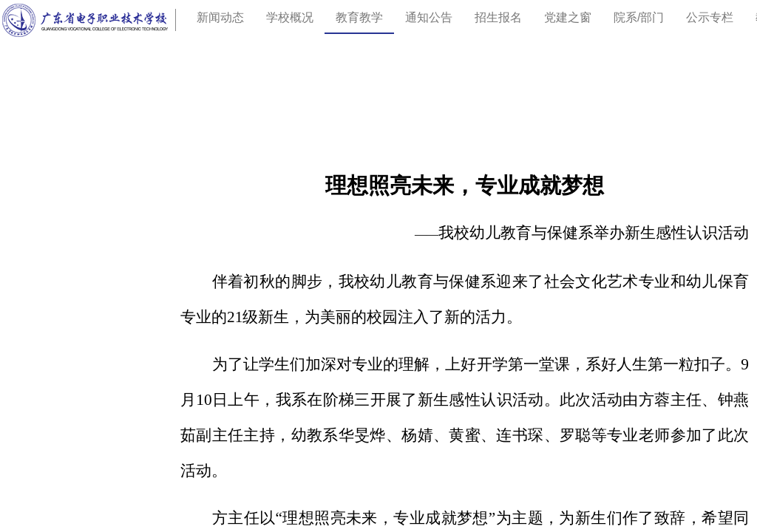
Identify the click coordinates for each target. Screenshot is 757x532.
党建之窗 (568, 17)
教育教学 (359, 17)
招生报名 (498, 17)
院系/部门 (639, 17)
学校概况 (290, 17)
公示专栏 (710, 17)
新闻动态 (220, 17)
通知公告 (429, 17)
